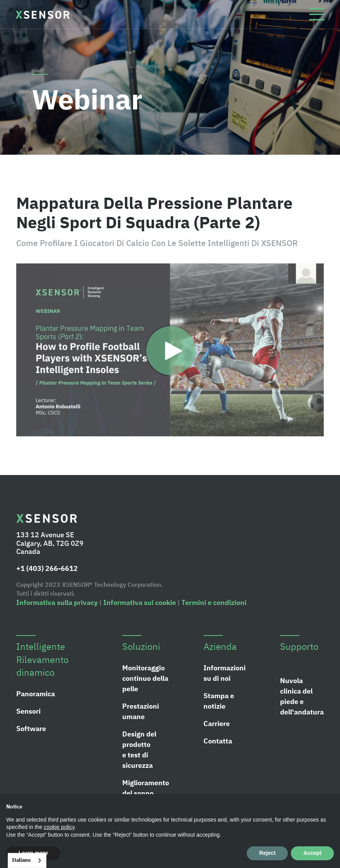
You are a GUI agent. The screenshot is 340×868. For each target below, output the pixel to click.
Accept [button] (312, 853)
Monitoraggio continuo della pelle (145, 678)
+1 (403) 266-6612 (47, 568)
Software (31, 729)
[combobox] (27, 860)
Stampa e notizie (219, 701)
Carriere (217, 724)
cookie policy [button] (59, 827)
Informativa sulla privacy (57, 602)
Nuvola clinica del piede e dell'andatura (302, 696)
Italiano (21, 860)
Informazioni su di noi (225, 673)
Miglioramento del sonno (146, 788)
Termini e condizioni (214, 602)
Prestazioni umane (141, 711)
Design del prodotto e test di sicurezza (139, 750)
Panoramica (36, 694)
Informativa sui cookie (140, 602)
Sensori (28, 711)
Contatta (218, 741)
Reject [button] (267, 853)
